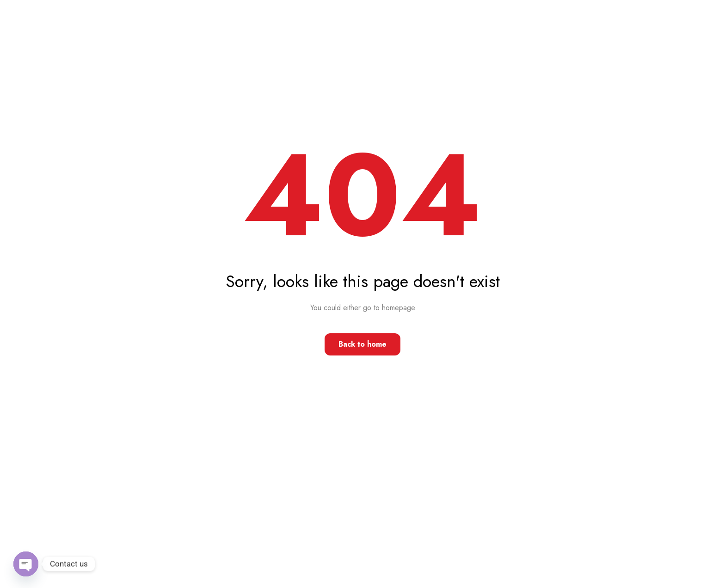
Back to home (362, 344)
